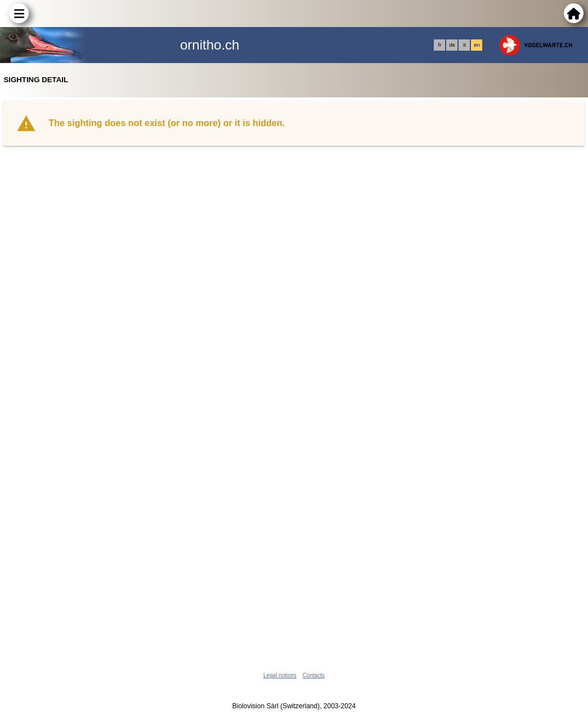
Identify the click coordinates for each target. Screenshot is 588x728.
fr (440, 45)
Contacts (314, 675)
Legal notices (280, 675)
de (452, 45)
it (464, 45)
